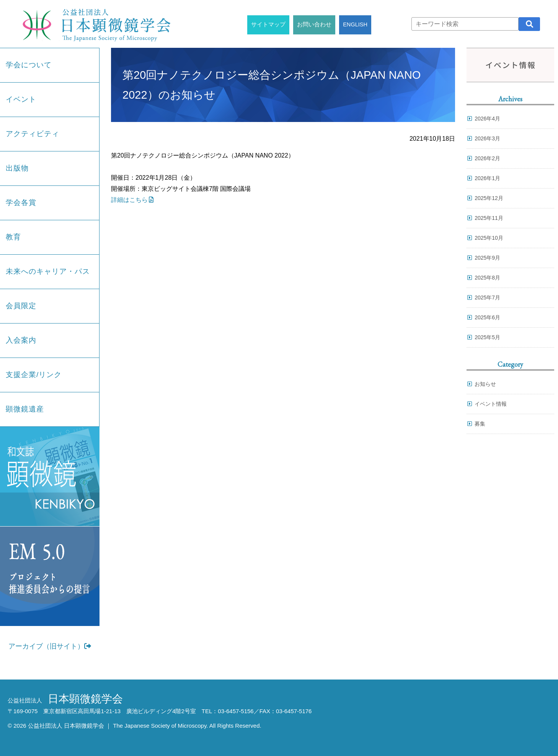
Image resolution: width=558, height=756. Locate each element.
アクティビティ (33, 134)
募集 (480, 424)
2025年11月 (489, 218)
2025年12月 (489, 198)
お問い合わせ (314, 24)
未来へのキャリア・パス (48, 271)
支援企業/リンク (34, 375)
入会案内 (21, 340)
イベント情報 (491, 404)
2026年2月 (487, 158)
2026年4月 (487, 119)
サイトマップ (268, 24)
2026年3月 (487, 138)
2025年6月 (487, 317)
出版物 (17, 168)
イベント (21, 99)
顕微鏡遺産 (25, 409)
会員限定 (21, 306)
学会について (29, 65)
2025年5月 (487, 337)
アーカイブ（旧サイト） (50, 646)
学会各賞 (21, 202)
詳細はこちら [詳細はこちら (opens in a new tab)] (129, 200)
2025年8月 (487, 278)
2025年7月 (487, 298)
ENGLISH (355, 24)
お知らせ (485, 384)
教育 (13, 237)
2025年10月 (489, 238)
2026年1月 (487, 178)
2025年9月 (487, 258)
